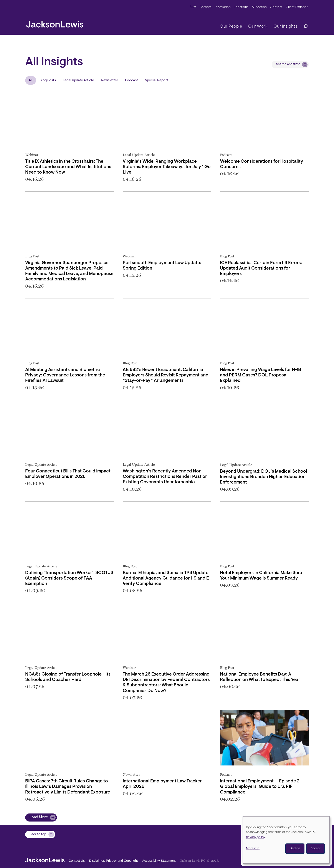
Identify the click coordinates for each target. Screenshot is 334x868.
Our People (231, 27)
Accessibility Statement (159, 861)
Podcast (131, 80)
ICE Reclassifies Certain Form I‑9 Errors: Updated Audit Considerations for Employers (261, 268)
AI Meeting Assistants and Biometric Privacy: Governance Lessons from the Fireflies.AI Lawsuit (65, 375)
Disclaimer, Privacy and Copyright (113, 861)
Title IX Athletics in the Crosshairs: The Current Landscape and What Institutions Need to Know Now (68, 167)
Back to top (38, 834)
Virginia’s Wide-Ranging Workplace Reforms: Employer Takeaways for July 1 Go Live (167, 167)
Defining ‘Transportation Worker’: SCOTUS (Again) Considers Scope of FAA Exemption (69, 578)
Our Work (258, 27)
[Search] (303, 27)
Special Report (156, 80)
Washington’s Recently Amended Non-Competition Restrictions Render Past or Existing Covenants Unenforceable (165, 477)
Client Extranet (297, 7)
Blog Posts (48, 80)
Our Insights (285, 27)
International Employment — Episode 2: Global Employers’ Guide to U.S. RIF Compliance (260, 787)
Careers (206, 7)
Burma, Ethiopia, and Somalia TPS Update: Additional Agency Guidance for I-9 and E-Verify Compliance (167, 578)
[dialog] (286, 840)
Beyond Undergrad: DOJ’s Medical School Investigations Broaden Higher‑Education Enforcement (264, 477)
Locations (241, 7)
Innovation (223, 7)
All (31, 80)
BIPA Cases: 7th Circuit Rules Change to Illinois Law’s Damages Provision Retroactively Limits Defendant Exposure (68, 787)
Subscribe (259, 7)
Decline (295, 849)
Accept (316, 849)
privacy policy (256, 837)
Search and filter (288, 64)
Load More (39, 817)
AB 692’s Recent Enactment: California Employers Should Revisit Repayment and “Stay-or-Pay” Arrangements (166, 375)
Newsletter (110, 80)
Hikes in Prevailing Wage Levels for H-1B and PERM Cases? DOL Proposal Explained (261, 375)
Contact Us (77, 861)
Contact (276, 7)
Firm (193, 7)
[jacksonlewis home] (55, 23)
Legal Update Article (78, 80)
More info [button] (253, 849)
